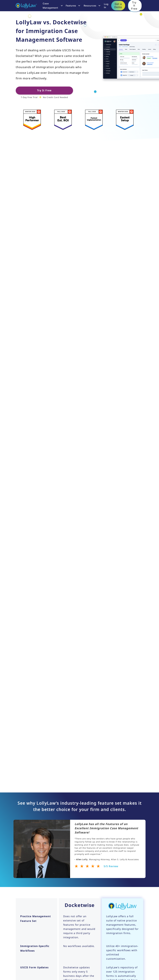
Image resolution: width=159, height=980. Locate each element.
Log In (106, 6)
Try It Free (44, 91)
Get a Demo (118, 5)
